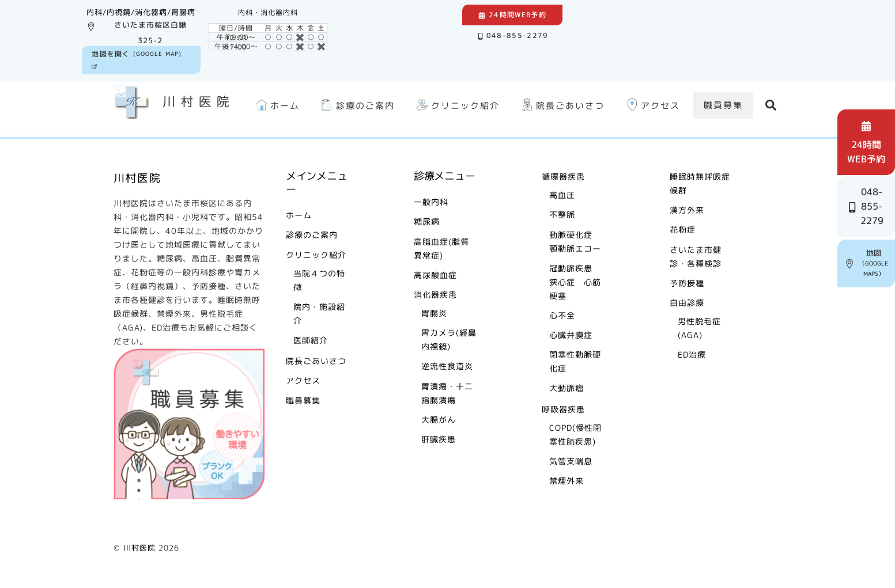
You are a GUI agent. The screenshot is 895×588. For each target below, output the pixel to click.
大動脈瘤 (567, 388)
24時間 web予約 (869, 142)
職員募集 (723, 105)
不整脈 (562, 215)
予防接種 (687, 283)
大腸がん (439, 420)
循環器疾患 (563, 177)
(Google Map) (137, 59)
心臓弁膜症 (571, 335)
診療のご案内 (357, 105)
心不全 (562, 315)
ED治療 (692, 354)
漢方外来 (687, 210)
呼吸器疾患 (563, 409)
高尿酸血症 (435, 275)
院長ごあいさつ (562, 105)
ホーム (276, 105)
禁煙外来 (567, 481)
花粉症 (683, 229)
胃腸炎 (434, 313)
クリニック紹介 (457, 105)
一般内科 (431, 202)
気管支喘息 (571, 461)
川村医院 (139, 548)
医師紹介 (311, 340)
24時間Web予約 (512, 15)
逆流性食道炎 (447, 366)
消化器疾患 (435, 295)
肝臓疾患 (439, 439)
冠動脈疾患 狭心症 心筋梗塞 (575, 282)
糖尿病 (427, 221)
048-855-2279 (513, 35)
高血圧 (562, 195)
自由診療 (687, 303)
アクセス (652, 105)
